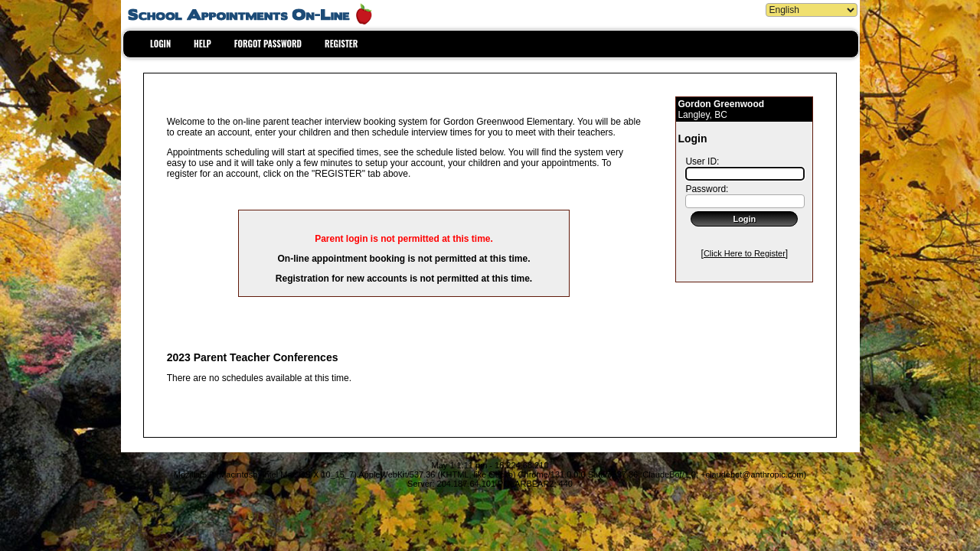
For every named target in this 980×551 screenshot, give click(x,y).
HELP (203, 44)
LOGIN (160, 44)
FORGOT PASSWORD (268, 44)
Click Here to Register (745, 253)
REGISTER (341, 44)
